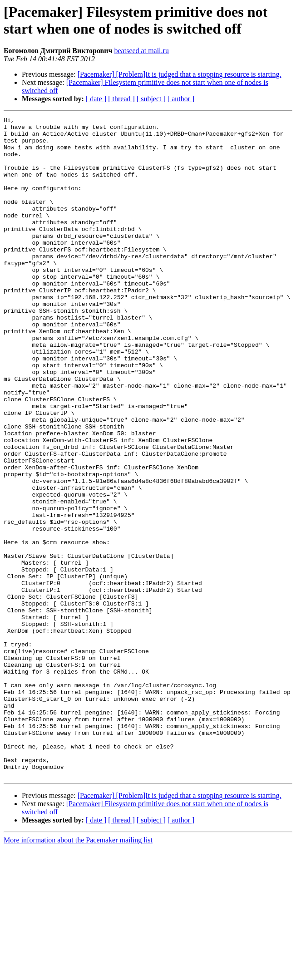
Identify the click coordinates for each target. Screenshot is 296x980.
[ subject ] (151, 99)
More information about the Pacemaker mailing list (78, 972)
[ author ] (181, 99)
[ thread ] (121, 99)
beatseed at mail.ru (142, 51)
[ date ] (96, 99)
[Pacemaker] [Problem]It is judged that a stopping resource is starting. (180, 74)
